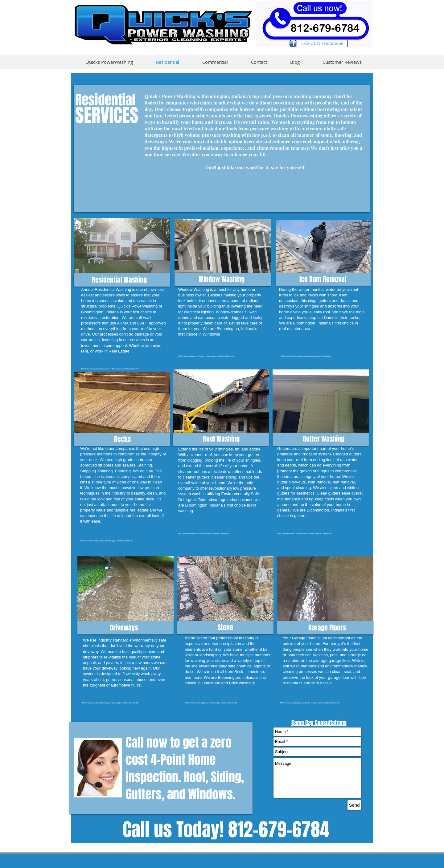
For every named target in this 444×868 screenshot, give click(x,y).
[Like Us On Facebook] (322, 43)
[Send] (354, 805)
